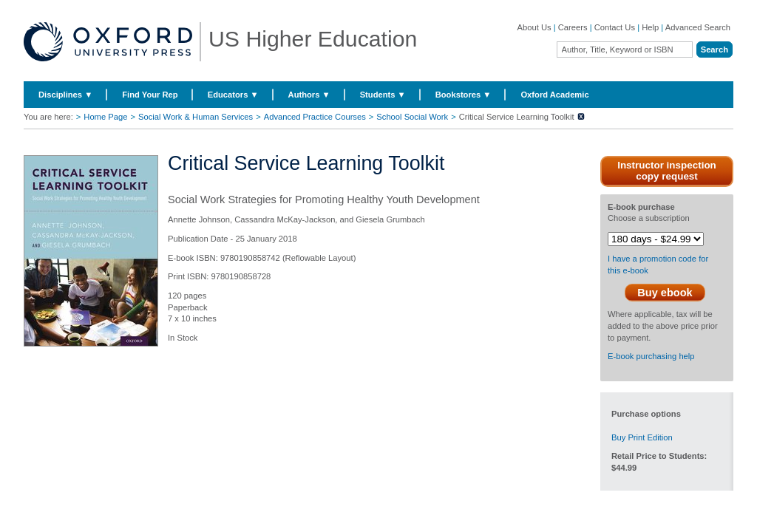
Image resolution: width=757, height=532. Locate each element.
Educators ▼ (233, 95)
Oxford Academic (554, 95)
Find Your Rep (150, 95)
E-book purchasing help (651, 356)
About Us (534, 27)
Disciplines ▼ (65, 95)
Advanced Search (698, 27)
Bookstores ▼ (464, 95)
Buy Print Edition (642, 437)
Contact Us (615, 27)
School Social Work (412, 117)
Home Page (105, 117)
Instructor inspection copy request (667, 171)
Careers (573, 27)
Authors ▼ (309, 95)
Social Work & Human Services (196, 117)
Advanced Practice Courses (315, 117)
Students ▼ (383, 95)
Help (650, 27)
